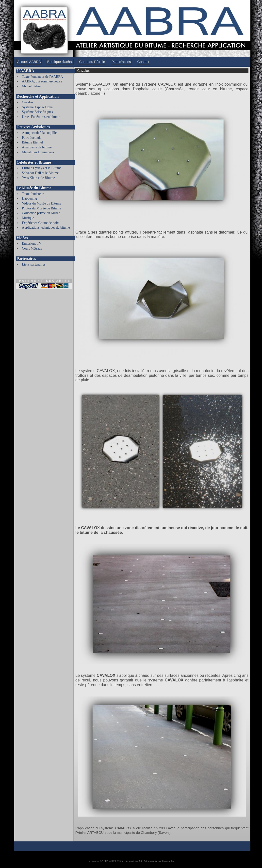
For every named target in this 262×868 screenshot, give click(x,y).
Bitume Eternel (32, 142)
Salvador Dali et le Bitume (40, 173)
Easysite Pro (168, 861)
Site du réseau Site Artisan (138, 861)
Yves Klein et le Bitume (38, 178)
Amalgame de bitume (37, 147)
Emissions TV (32, 244)
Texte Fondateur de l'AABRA (42, 77)
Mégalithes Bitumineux (38, 152)
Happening (29, 198)
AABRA (104, 861)
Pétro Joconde (32, 138)
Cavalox (28, 102)
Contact (143, 62)
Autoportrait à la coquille (39, 133)
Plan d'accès (121, 62)
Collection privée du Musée (41, 213)
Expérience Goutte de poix (40, 223)
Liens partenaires (34, 264)
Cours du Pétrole (92, 62)
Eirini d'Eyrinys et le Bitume (42, 168)
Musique (28, 218)
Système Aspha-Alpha (37, 107)
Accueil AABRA (29, 62)
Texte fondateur (33, 194)
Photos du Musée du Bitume (41, 208)
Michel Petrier (32, 86)
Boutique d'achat (60, 62)
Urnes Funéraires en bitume (41, 117)
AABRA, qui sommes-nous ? (42, 81)
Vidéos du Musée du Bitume (41, 203)
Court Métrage (32, 248)
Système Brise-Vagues (37, 112)
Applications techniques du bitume (46, 228)
